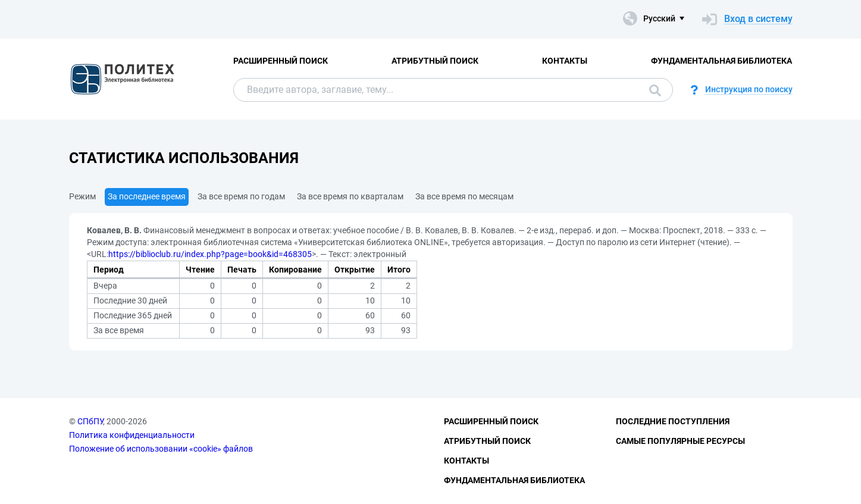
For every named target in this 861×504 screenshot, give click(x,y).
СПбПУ (90, 421)
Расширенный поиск (281, 61)
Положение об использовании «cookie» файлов (161, 449)
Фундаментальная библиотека (721, 61)
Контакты (565, 61)
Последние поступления (673, 421)
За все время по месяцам (464, 196)
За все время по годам (241, 196)
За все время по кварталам (350, 196)
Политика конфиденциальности (132, 435)
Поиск (655, 90)
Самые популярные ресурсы (680, 441)
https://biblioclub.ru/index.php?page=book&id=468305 (210, 254)
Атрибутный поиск (435, 61)
